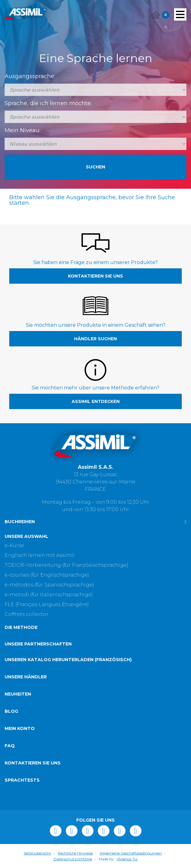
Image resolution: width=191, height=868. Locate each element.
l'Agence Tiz (127, 859)
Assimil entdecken (96, 401)
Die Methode (21, 627)
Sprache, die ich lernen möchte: (48, 103)
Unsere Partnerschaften (38, 644)
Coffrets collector (27, 614)
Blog (11, 711)
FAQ (10, 746)
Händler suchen (95, 339)
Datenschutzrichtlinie (73, 859)
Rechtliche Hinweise (75, 853)
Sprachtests (22, 780)
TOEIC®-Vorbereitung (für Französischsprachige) (66, 565)
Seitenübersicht (37, 853)
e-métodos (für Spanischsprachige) (49, 585)
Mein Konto (20, 728)
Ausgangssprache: (30, 76)
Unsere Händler (26, 677)
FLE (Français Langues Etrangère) (47, 604)
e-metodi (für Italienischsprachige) (49, 595)
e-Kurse (14, 545)
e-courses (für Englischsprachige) (47, 575)
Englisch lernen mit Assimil (40, 555)
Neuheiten (18, 694)
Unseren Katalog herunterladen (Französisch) (68, 660)
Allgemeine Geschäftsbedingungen (131, 853)
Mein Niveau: (22, 130)
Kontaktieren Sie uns (95, 276)
